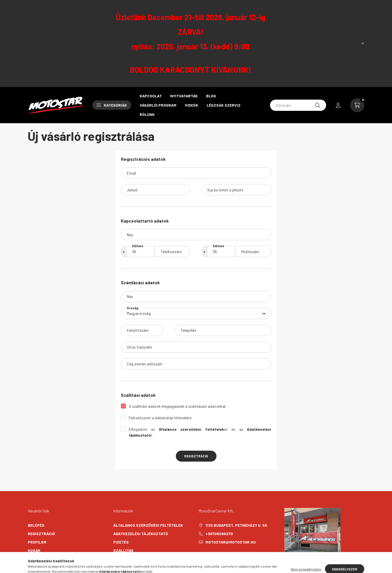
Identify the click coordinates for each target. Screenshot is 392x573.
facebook (200, 556)
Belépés (36, 525)
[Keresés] (298, 105)
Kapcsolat (151, 96)
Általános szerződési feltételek (148, 525)
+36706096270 (219, 534)
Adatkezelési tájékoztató (141, 534)
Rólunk (147, 114)
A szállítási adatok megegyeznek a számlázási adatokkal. (177, 406)
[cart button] (357, 105)
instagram (211, 556)
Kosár (34, 550)
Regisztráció (196, 456)
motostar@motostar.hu (231, 542)
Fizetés (121, 542)
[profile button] (338, 105)
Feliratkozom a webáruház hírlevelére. (160, 418)
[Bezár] (363, 43)
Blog (211, 96)
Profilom (37, 542)
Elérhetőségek (129, 559)
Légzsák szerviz (224, 105)
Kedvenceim (40, 559)
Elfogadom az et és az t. (200, 432)
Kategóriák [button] (112, 105)
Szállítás (123, 550)
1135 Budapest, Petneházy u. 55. (237, 525)
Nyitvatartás (184, 96)
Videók (192, 105)
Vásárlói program (158, 105)
